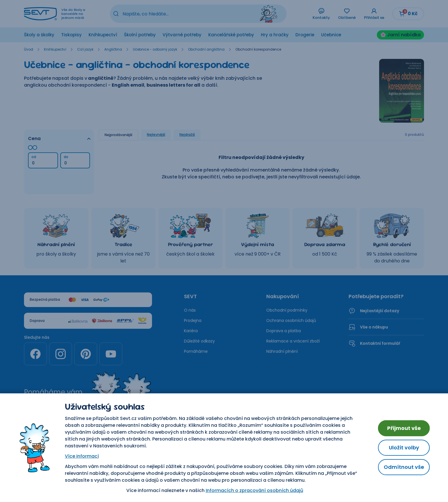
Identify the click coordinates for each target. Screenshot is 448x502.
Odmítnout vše (404, 467)
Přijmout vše (404, 428)
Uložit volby (404, 448)
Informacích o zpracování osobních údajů (254, 490)
